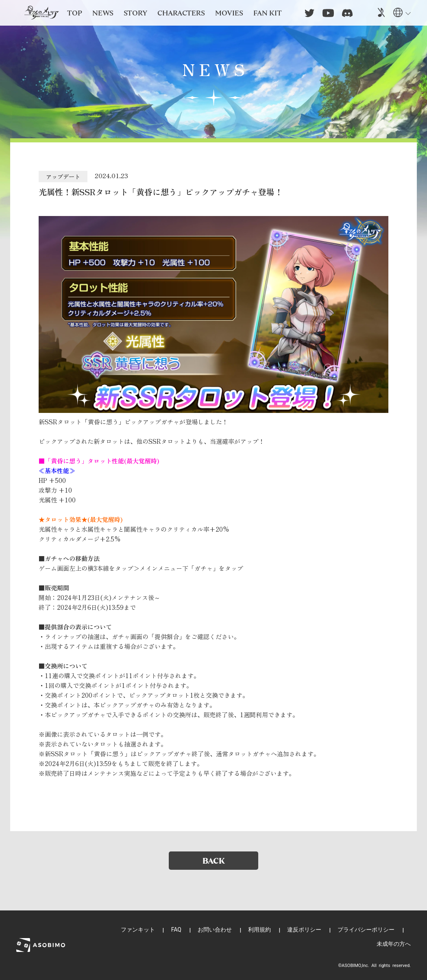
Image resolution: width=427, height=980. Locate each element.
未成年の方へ (394, 944)
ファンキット (138, 930)
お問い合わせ (215, 930)
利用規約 (259, 930)
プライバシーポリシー (366, 930)
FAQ (176, 930)
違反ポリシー (304, 930)
